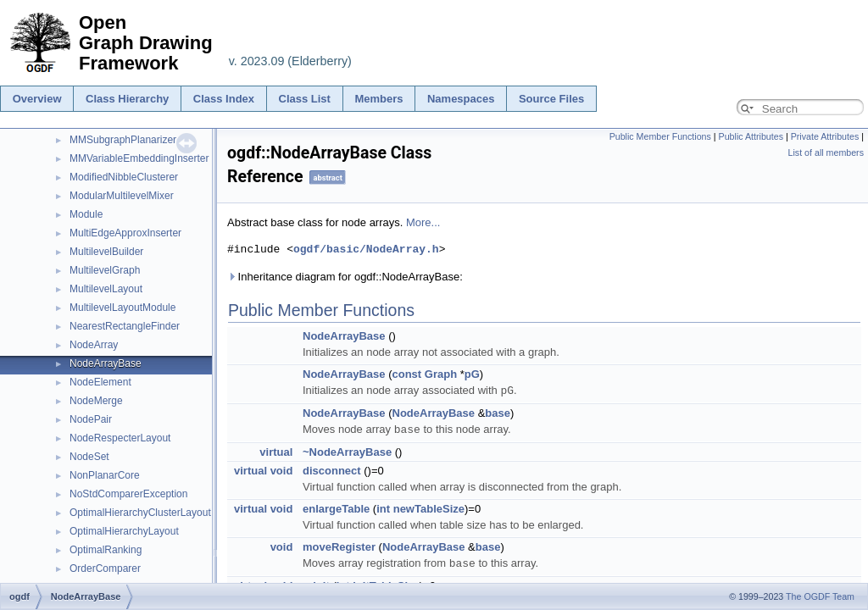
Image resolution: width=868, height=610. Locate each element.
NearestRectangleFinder (125, 326)
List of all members (826, 152)
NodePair (91, 419)
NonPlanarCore (105, 475)
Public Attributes (751, 136)
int (383, 507)
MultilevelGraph (105, 270)
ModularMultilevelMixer (122, 196)
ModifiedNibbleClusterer (124, 177)
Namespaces (461, 99)
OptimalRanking (106, 550)
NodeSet (89, 457)
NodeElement (100, 382)
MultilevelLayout (106, 289)
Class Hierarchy (127, 99)
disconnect (332, 469)
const (407, 374)
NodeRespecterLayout (120, 438)
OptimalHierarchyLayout (124, 531)
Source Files (551, 99)
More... (423, 222)
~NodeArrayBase (347, 450)
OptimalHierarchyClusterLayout (140, 513)
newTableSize (429, 507)
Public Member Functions (660, 136)
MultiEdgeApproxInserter (125, 233)
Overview (37, 99)
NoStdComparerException (128, 494)
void (282, 469)
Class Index (224, 99)
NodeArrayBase (106, 363)
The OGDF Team (820, 596)
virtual (276, 450)
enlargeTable (336, 507)
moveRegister (339, 545)
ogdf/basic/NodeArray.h (366, 249)
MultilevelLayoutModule (122, 308)
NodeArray (94, 345)
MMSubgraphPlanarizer (123, 140)
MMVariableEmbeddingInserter (139, 158)
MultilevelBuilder (106, 252)
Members (378, 99)
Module (86, 214)
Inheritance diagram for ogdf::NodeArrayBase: (345, 277)
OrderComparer (105, 568)
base (498, 412)
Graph (441, 374)
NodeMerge (96, 401)
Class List (305, 99)
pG (472, 374)
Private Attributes (825, 136)
